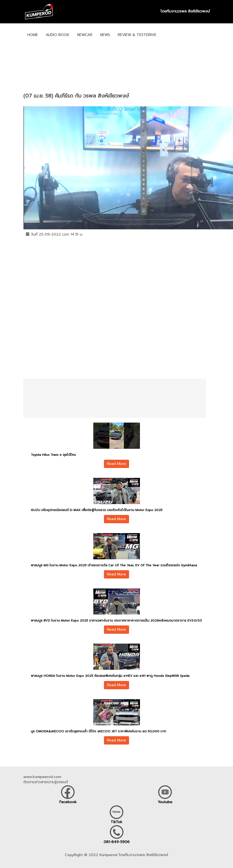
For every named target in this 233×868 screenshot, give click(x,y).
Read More (116, 464)
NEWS (105, 35)
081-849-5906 (117, 842)
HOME (33, 35)
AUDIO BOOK (57, 35)
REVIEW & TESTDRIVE (137, 35)
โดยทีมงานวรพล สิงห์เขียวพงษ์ (185, 11)
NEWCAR (85, 35)
